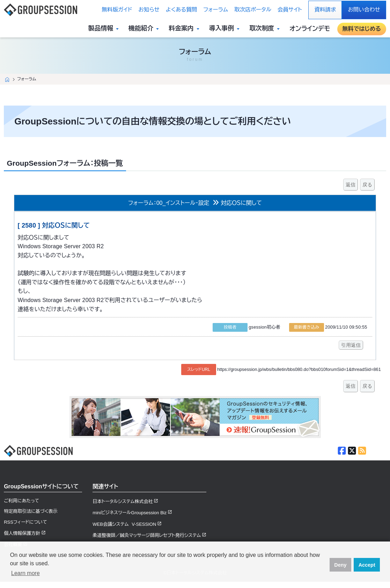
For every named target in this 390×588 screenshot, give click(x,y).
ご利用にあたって (21, 501)
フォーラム (216, 10)
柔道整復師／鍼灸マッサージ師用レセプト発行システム (147, 535)
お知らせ (149, 10)
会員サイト (290, 10)
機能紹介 (145, 29)
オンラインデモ (310, 29)
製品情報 (105, 29)
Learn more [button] (25, 573)
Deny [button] (340, 565)
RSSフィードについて (25, 522)
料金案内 (185, 29)
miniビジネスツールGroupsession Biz (130, 513)
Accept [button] (367, 565)
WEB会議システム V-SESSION (124, 524)
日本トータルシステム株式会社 (123, 501)
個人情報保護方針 (22, 533)
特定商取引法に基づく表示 (31, 511)
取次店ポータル (253, 10)
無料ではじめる (362, 29)
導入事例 (226, 29)
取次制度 (266, 29)
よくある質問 (181, 10)
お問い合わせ (364, 10)
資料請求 (325, 10)
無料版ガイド (117, 10)
